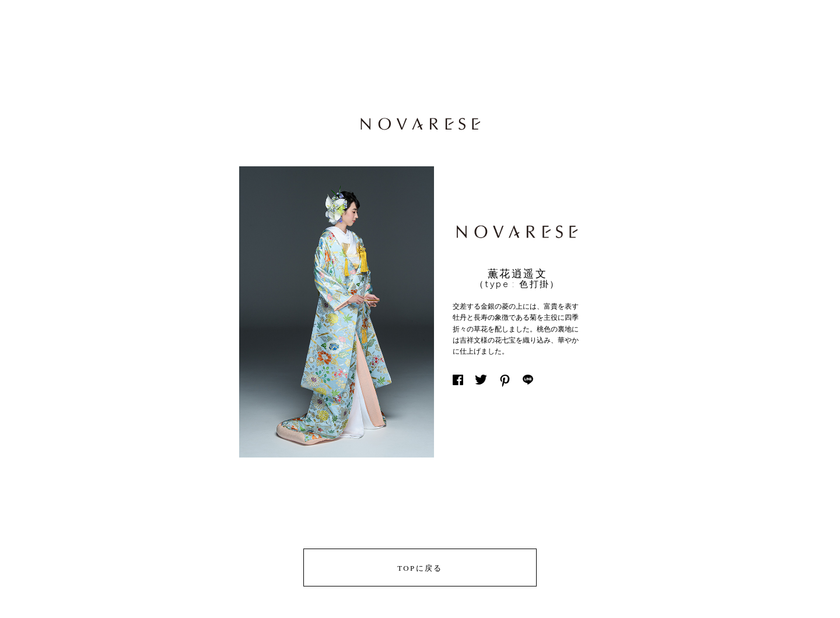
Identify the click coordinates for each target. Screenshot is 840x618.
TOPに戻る (420, 568)
